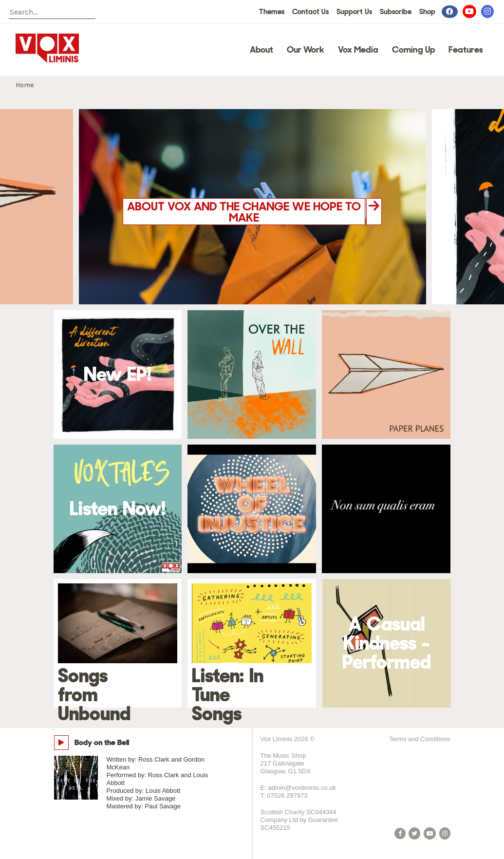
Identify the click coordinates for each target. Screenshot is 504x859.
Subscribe (396, 12)
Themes (272, 12)
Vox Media (358, 50)
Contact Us (310, 12)
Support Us (354, 12)
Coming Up (413, 50)
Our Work (306, 50)
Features (466, 50)
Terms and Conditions (420, 739)
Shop (427, 12)
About (261, 50)
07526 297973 (287, 795)
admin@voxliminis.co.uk (302, 788)
